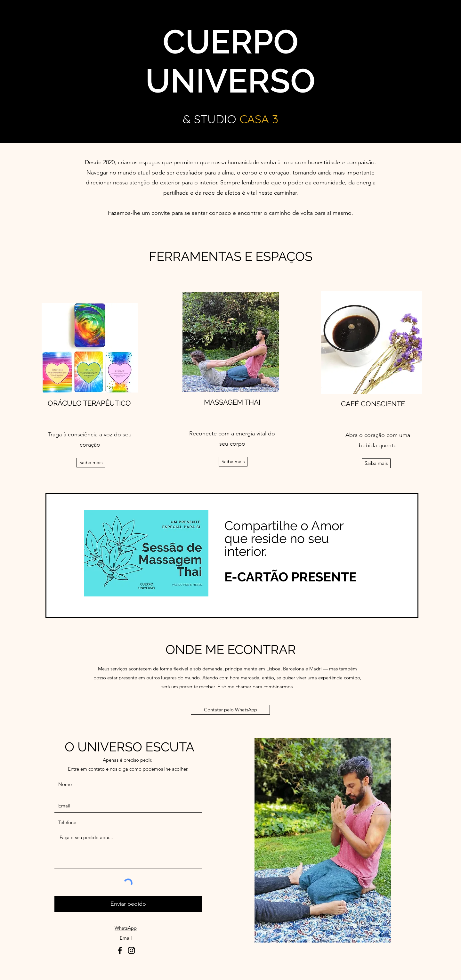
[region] (232, 555)
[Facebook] (120, 950)
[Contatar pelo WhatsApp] (230, 710)
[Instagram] (131, 950)
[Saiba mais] (91, 463)
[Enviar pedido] (128, 904)
